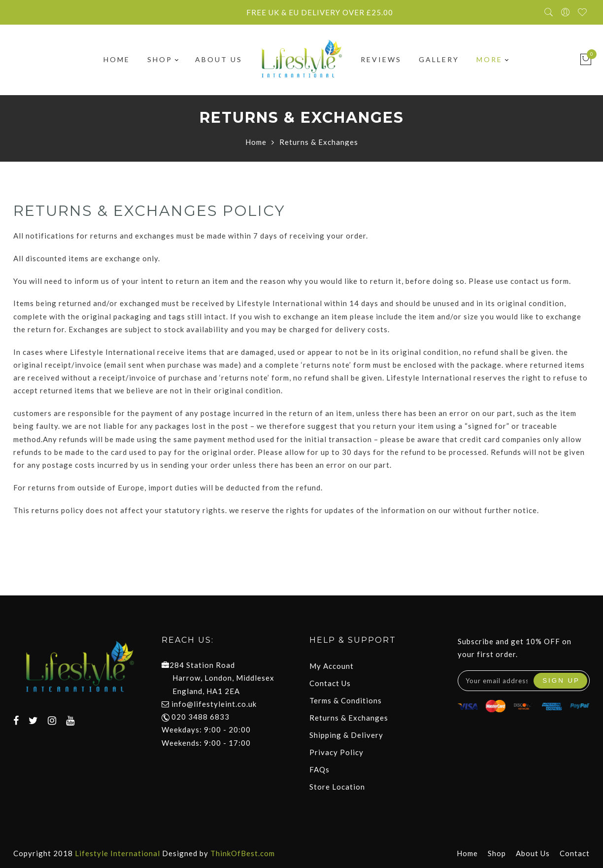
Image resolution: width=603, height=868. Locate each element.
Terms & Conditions (346, 700)
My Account (332, 666)
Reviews (381, 59)
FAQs (319, 769)
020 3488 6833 (196, 717)
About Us (219, 59)
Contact (575, 853)
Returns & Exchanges (349, 718)
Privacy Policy (336, 752)
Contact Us (330, 683)
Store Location (337, 787)
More (492, 59)
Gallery (439, 59)
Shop (163, 59)
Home (117, 59)
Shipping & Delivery (346, 735)
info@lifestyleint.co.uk (214, 704)
